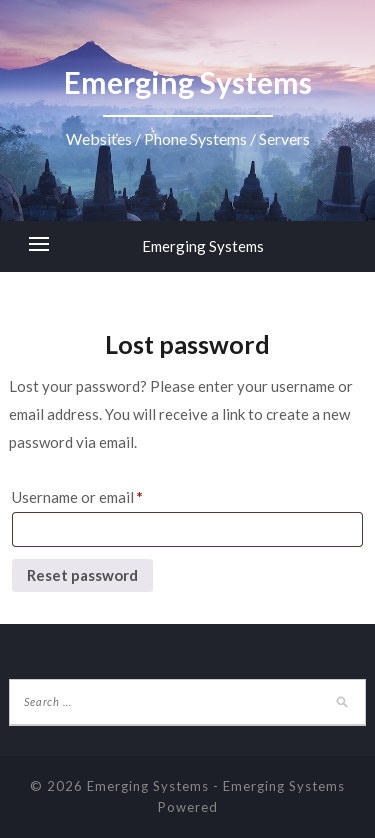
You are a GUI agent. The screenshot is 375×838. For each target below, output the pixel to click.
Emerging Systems (203, 246)
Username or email (77, 497)
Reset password (82, 575)
